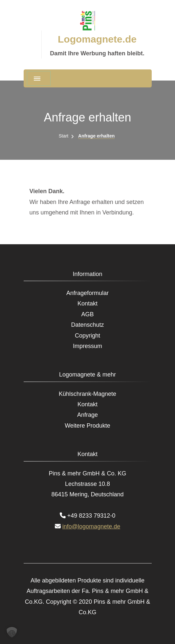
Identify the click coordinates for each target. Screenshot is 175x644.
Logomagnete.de (97, 39)
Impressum (87, 346)
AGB (87, 314)
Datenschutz (87, 325)
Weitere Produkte (87, 426)
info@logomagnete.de (91, 526)
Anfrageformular (87, 293)
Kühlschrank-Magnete (87, 394)
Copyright (87, 336)
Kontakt (87, 304)
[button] (12, 632)
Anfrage (87, 415)
